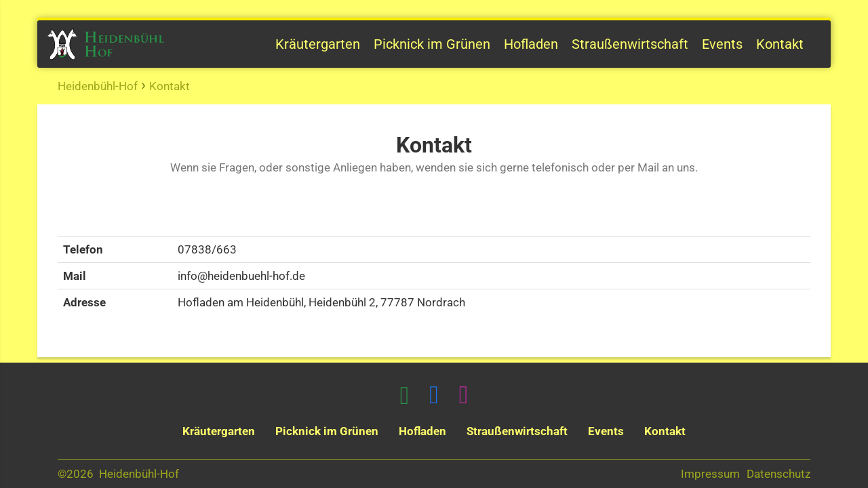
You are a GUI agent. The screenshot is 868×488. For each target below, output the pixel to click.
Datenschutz (778, 474)
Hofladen (531, 44)
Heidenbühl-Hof (98, 86)
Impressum (710, 474)
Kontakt (780, 44)
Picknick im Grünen (432, 44)
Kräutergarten (318, 44)
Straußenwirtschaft (630, 44)
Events (722, 44)
